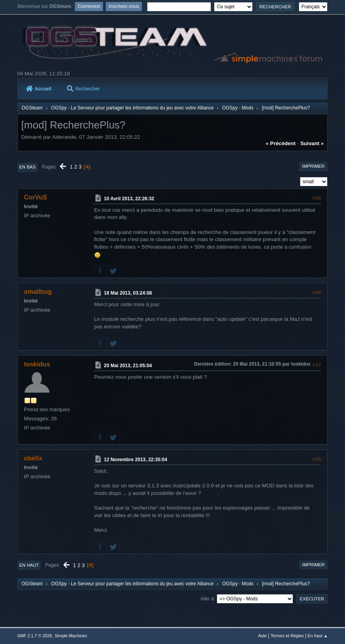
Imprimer (314, 166)
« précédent (281, 143)
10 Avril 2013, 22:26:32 (129, 199)
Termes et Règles (287, 636)
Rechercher (83, 89)
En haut (29, 565)
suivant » (312, 143)
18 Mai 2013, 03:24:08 (128, 293)
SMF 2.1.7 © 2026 (35, 636)
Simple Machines (71, 636)
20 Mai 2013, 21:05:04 (128, 366)
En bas (28, 167)
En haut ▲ (318, 636)
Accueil (39, 89)
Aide (263, 636)
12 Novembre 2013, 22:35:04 (135, 460)
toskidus (37, 364)
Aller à (207, 599)
